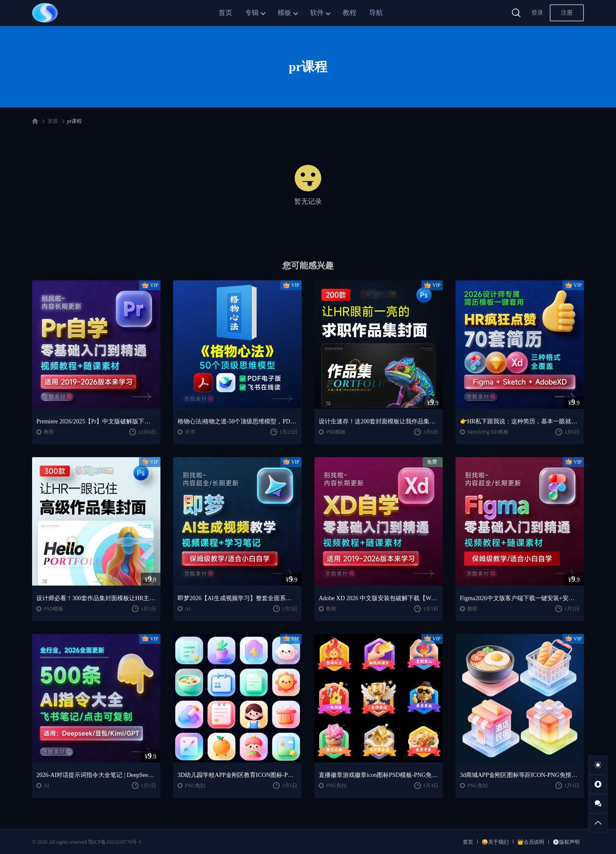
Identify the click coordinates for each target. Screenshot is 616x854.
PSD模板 (336, 432)
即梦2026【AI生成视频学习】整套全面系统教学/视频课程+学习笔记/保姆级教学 (237, 598)
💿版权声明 (566, 842)
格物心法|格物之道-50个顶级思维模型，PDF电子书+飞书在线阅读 (237, 421)
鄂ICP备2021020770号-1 (115, 842)
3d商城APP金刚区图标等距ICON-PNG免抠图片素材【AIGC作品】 (520, 775)
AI (188, 609)
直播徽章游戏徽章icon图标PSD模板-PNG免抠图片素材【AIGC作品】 (379, 775)
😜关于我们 (495, 842)
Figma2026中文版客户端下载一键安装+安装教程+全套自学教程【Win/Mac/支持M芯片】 (520, 598)
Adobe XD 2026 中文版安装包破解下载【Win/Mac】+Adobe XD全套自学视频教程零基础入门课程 (379, 598)
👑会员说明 (531, 842)
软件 (317, 13)
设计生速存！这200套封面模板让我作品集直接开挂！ (379, 421)
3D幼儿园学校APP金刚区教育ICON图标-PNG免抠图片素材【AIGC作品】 (237, 775)
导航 (376, 13)
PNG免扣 (195, 786)
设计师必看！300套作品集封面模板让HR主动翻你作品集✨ (96, 598)
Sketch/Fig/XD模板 (488, 432)
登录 (537, 13)
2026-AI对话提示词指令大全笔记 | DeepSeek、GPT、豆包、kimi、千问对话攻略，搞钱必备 (96, 775)
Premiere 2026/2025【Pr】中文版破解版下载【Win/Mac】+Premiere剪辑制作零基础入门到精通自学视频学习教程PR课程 (96, 421)
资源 (53, 121)
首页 (225, 13)
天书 (190, 432)
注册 (567, 13)
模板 (284, 13)
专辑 (252, 13)
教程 (349, 13)
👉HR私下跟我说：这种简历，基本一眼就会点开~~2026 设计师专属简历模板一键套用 (520, 421)
